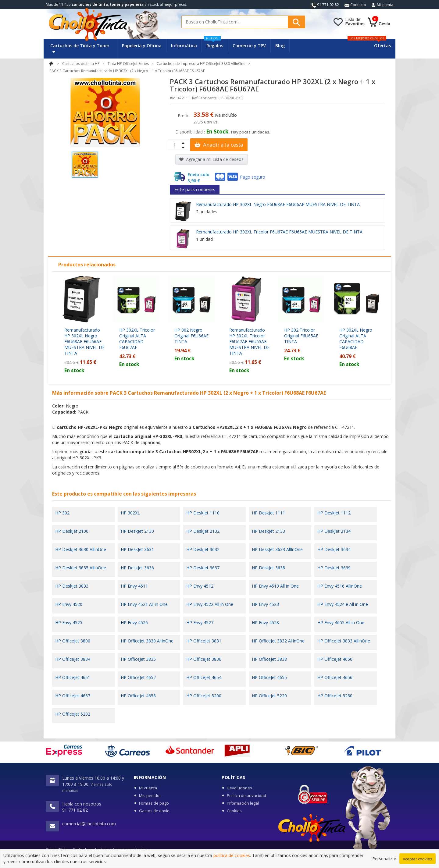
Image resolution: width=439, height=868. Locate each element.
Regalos (214, 44)
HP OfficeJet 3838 (269, 659)
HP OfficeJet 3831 (204, 641)
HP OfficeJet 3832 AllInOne (278, 641)
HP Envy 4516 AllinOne (340, 586)
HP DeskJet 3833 (72, 586)
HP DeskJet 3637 (203, 568)
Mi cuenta (385, 5)
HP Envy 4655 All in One (341, 623)
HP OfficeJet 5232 (73, 714)
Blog (280, 46)
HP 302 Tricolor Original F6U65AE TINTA (301, 336)
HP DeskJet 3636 (137, 568)
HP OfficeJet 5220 (269, 696)
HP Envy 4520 (69, 604)
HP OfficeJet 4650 (335, 659)
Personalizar (384, 860)
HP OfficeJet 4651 (73, 677)
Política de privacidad (246, 795)
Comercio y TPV (249, 46)
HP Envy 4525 (69, 623)
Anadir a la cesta (219, 145)
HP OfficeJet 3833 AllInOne (344, 641)
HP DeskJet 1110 (203, 513)
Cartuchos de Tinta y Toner (80, 48)
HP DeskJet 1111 (268, 513)
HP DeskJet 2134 (334, 531)
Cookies (234, 811)
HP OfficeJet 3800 (73, 641)
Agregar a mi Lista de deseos (211, 159)
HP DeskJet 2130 (137, 531)
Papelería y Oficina (142, 46)
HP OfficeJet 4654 (204, 677)
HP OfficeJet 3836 (204, 659)
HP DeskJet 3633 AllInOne (277, 549)
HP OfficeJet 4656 (335, 677)
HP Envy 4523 (265, 604)
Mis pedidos (150, 795)
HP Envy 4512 (200, 586)
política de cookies (232, 857)
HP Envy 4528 (265, 623)
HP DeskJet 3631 (137, 549)
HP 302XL (130, 513)
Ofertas (382, 46)
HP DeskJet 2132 (203, 531)
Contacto (355, 5)
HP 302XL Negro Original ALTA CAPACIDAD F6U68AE (356, 339)
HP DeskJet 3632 (203, 549)
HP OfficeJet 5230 (335, 696)
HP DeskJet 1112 (334, 513)
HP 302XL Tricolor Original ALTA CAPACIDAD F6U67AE (137, 339)
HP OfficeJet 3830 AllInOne (147, 641)
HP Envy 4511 (134, 586)
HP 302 (62, 513)
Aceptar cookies (418, 860)
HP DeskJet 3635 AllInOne (81, 568)
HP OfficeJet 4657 (73, 696)
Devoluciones (239, 788)
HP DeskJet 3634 (334, 549)
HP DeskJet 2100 (72, 531)
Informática (184, 46)
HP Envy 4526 (134, 623)
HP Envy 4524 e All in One (343, 604)
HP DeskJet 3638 (268, 568)
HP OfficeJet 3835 (138, 659)
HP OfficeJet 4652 (138, 677)
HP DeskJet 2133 (268, 531)
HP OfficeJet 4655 (269, 677)
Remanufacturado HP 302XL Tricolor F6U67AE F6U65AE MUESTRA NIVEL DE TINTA (279, 232)
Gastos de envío (154, 811)
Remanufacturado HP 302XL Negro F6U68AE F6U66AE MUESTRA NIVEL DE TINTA (278, 204)
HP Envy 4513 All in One (275, 586)
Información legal (243, 803)
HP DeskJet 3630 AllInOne (81, 549)
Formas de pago (154, 803)
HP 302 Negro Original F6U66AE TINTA (191, 336)
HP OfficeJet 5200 (204, 696)
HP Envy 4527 (200, 623)
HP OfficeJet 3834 (73, 659)
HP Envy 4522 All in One (210, 604)
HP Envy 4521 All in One (144, 604)
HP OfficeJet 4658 (138, 696)
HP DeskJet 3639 (334, 568)
